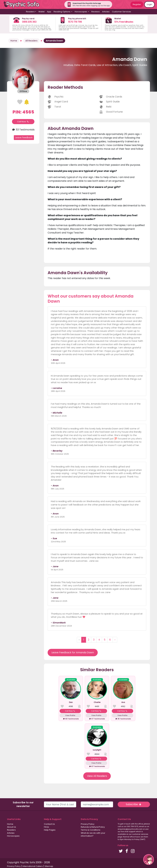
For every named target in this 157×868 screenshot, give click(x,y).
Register (137, 4)
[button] (149, 860)
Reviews (96, 12)
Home (14, 41)
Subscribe (134, 804)
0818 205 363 (29, 22)
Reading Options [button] (62, 12)
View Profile (70, 715)
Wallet (41, 12)
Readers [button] (30, 12)
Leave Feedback (24, 138)
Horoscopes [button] (81, 12)
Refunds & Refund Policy (93, 827)
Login (149, 4)
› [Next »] (115, 640)
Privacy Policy (88, 824)
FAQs (46, 827)
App (49, 12)
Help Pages (50, 830)
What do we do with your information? (93, 834)
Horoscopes (13, 836)
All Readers (31, 41)
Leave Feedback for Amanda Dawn (73, 652)
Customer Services (122, 12)
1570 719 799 (75, 22)
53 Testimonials (23, 130)
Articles (106, 12)
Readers (11, 830)
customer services (140, 834)
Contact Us (49, 824)
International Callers (33, 866)
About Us (12, 827)
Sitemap (49, 866)
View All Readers (97, 776)
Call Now (23, 122)
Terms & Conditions (91, 830)
